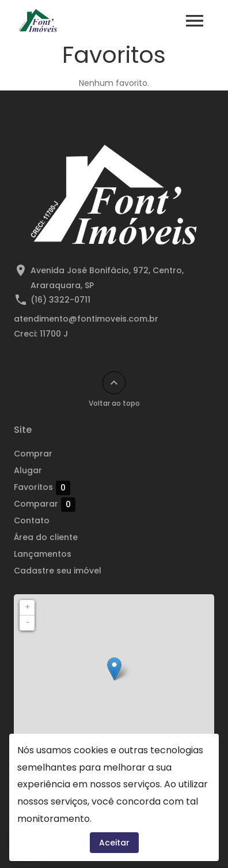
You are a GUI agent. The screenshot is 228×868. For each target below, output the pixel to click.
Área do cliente (46, 537)
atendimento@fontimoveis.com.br (86, 319)
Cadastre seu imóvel (58, 571)
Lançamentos (43, 554)
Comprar (33, 454)
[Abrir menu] (195, 21)
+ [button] (27, 607)
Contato (32, 520)
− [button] (28, 622)
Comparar (45, 504)
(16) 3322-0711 (60, 300)
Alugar (28, 470)
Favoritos (42, 488)
